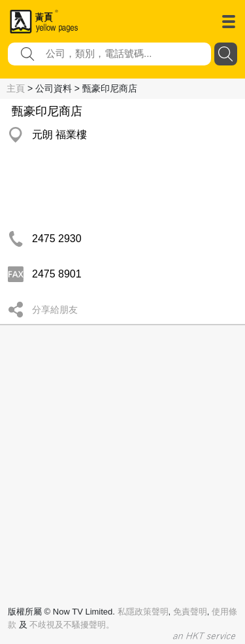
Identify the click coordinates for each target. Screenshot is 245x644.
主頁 (16, 88)
